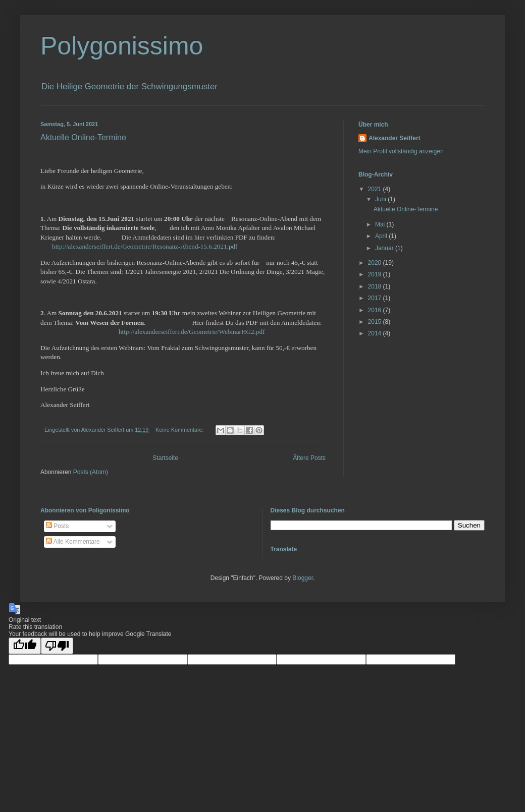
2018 (376, 286)
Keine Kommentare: (180, 430)
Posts (57, 526)
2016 (376, 310)
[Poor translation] (57, 646)
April (382, 236)
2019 (376, 274)
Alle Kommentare (73, 542)
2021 (376, 189)
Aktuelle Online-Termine (83, 137)
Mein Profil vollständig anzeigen (401, 151)
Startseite (165, 458)
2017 (376, 298)
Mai (381, 224)
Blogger (303, 578)
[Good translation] (25, 646)
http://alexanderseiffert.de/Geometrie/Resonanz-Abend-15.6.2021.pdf (145, 246)
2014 (376, 333)
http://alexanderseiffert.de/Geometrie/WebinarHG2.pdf (192, 332)
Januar (385, 248)
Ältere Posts (309, 458)
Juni (381, 199)
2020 (376, 263)
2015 (376, 322)
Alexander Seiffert (395, 138)
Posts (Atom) (91, 472)
